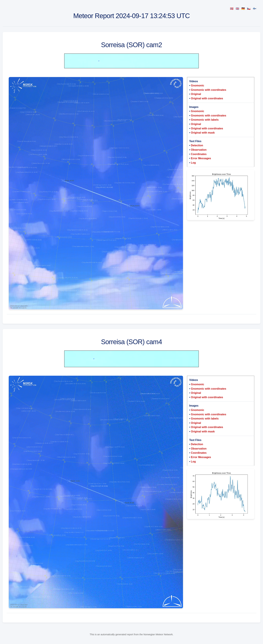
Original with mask (203, 133)
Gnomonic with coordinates (209, 90)
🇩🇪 (243, 9)
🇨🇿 (249, 9)
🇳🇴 (232, 9)
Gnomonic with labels (205, 120)
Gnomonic (198, 85)
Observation (199, 150)
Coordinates (199, 154)
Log (193, 163)
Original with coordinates (207, 98)
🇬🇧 (237, 9)
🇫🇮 (255, 9)
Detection (197, 145)
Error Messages (201, 158)
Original (196, 94)
